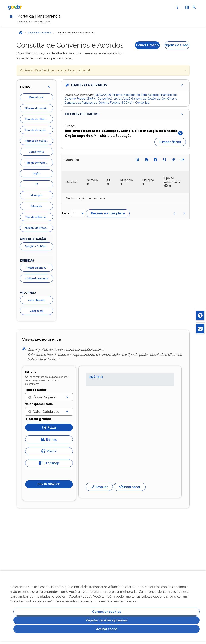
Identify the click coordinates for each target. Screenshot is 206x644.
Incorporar (130, 487)
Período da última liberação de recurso (39, 119)
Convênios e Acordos (39, 33)
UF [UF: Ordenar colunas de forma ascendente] (109, 180)
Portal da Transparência (39, 16)
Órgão (36, 174)
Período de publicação (39, 141)
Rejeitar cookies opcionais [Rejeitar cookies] (107, 620)
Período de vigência (37, 130)
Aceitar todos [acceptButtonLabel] (107, 629)
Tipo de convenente (37, 163)
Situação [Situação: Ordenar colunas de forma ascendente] (148, 180)
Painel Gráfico (148, 45)
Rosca (49, 451)
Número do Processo (38, 228)
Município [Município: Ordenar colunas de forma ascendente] (127, 180)
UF (36, 184)
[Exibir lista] (67, 397)
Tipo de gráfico (38, 419)
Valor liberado (36, 300)
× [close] (186, 70)
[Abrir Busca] (194, 7)
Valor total (36, 311)
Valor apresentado (39, 404)
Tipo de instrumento (38, 217)
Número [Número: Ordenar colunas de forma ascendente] (92, 180)
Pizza (49, 427)
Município (36, 195)
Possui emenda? (36, 268)
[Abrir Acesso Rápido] (177, 7)
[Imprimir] (155, 160)
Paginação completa (108, 213)
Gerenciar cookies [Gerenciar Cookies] (107, 611)
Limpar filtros (170, 142)
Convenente (36, 152)
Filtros (31, 372)
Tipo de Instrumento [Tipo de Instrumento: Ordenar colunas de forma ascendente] (172, 182)
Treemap (49, 463)
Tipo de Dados (36, 390)
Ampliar (99, 487)
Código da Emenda (36, 278)
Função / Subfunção (38, 246)
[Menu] (11, 16)
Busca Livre (36, 97)
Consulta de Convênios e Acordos (75, 33)
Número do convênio (38, 108)
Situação (36, 206)
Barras (49, 439)
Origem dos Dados (177, 45)
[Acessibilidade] (187, 7)
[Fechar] (180, 133)
